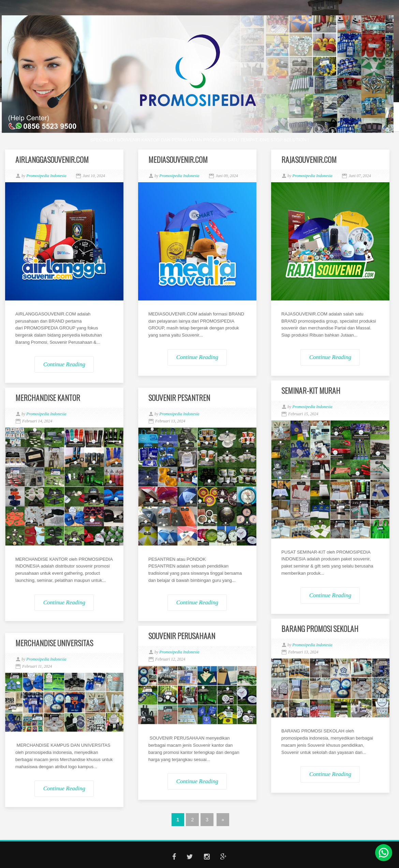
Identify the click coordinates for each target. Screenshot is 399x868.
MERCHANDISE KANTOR (48, 398)
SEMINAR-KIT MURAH (311, 390)
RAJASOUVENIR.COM (309, 159)
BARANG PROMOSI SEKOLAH (320, 629)
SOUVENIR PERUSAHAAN (182, 636)
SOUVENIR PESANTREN (179, 398)
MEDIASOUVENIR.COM (178, 159)
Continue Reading (64, 364)
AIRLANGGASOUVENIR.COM (52, 159)
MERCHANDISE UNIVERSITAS (54, 643)
